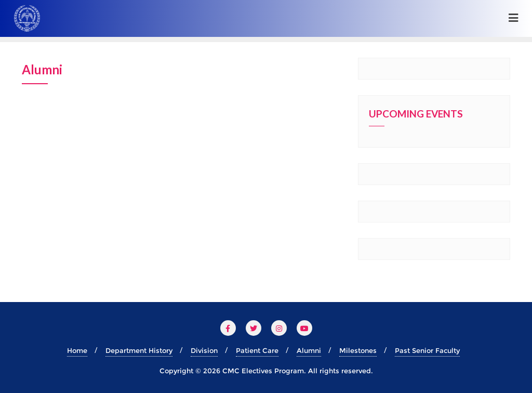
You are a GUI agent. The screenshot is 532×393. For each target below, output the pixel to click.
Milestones (358, 350)
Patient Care (257, 350)
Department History (139, 350)
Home (77, 350)
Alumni (309, 350)
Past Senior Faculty (427, 350)
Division (204, 350)
